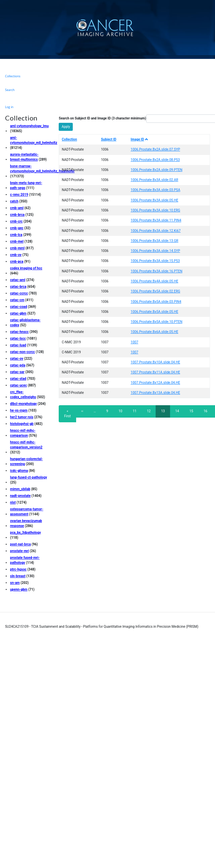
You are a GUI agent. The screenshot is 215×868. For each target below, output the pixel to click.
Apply (66, 127)
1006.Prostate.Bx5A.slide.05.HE (155, 312)
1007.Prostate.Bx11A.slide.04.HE (155, 372)
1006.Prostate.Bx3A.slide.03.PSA (156, 190)
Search (10, 90)
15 (193, 411)
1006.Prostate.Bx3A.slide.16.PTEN (157, 271)
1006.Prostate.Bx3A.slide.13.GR (155, 241)
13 (166, 413)
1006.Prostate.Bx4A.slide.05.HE (155, 281)
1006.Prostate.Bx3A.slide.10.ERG (156, 210)
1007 (135, 342)
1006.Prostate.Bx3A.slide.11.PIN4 (156, 220)
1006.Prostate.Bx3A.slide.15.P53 (155, 261)
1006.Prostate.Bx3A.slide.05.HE (155, 200)
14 (179, 411)
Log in (9, 107)
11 (137, 411)
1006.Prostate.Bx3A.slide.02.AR (155, 180)
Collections (13, 76)
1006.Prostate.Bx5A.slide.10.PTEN (157, 322)
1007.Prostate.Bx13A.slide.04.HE (155, 393)
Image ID (140, 139)
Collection (69, 139)
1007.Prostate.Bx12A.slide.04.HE (155, 383)
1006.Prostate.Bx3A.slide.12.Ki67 (156, 231)
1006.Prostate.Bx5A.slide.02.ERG (156, 291)
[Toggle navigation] (209, 28)
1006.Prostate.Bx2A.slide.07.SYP (155, 149)
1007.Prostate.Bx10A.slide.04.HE (155, 362)
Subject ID (109, 139)
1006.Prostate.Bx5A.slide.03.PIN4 (156, 302)
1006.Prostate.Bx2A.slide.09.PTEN (157, 170)
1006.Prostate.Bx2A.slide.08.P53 (155, 160)
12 (151, 411)
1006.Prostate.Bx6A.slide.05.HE (155, 332)
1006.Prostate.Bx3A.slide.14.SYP (155, 251)
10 (122, 411)
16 (207, 411)
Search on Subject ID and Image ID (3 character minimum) (102, 118)
